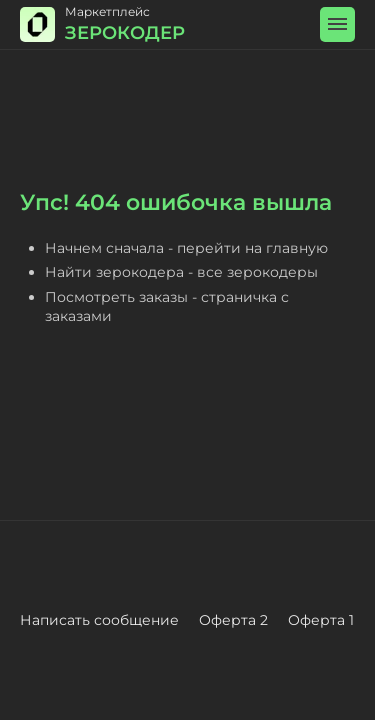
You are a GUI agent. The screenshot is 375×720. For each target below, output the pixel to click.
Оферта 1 (321, 620)
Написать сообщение (99, 620)
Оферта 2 (233, 620)
